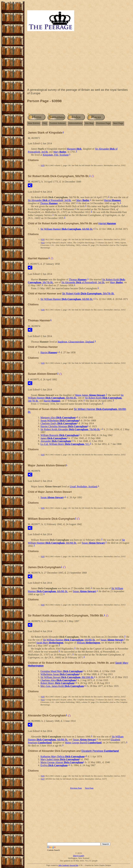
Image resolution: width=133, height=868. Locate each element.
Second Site (74, 865)
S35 (43, 165)
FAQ (45, 123)
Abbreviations (75, 123)
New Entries (34, 123)
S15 (43, 243)
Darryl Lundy (79, 856)
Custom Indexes (58, 123)
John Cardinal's (64, 865)
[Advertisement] (79, 60)
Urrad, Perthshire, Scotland (84, 486)
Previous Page (103, 123)
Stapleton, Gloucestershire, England (76, 342)
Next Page (118, 123)
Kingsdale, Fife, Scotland (56, 155)
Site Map (89, 123)
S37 (43, 779)
